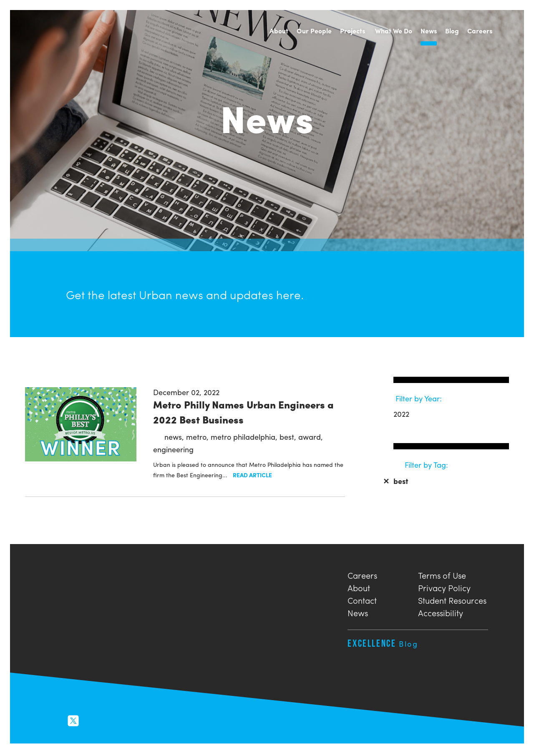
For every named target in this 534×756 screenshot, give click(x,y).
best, (289, 437)
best (396, 481)
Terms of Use (442, 574)
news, (175, 437)
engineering (173, 449)
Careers (362, 574)
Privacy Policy (444, 587)
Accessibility (441, 612)
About (359, 587)
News (358, 612)
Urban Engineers (56, 31)
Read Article (252, 475)
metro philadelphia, (245, 437)
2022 (401, 414)
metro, (198, 437)
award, (311, 437)
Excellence (383, 643)
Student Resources (452, 599)
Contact (362, 599)
